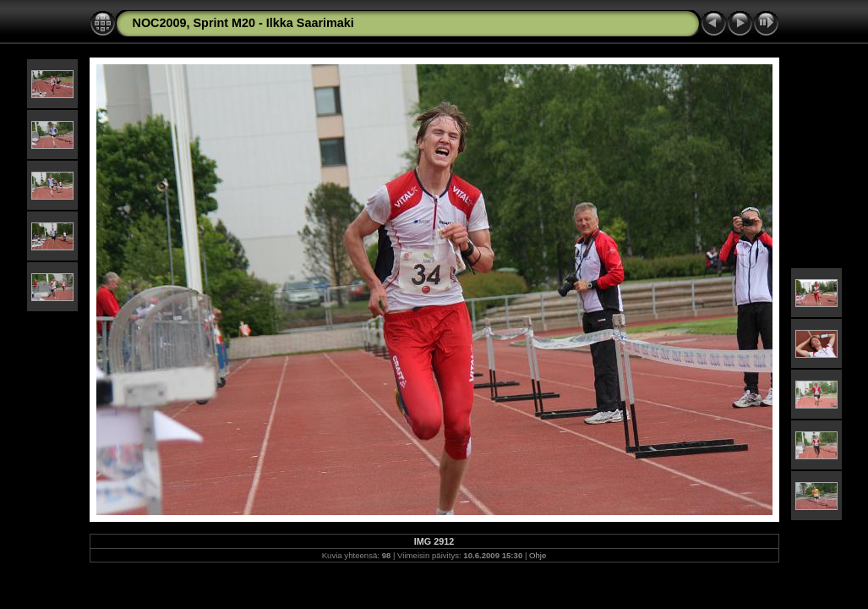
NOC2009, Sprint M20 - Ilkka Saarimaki (243, 23)
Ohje (538, 555)
